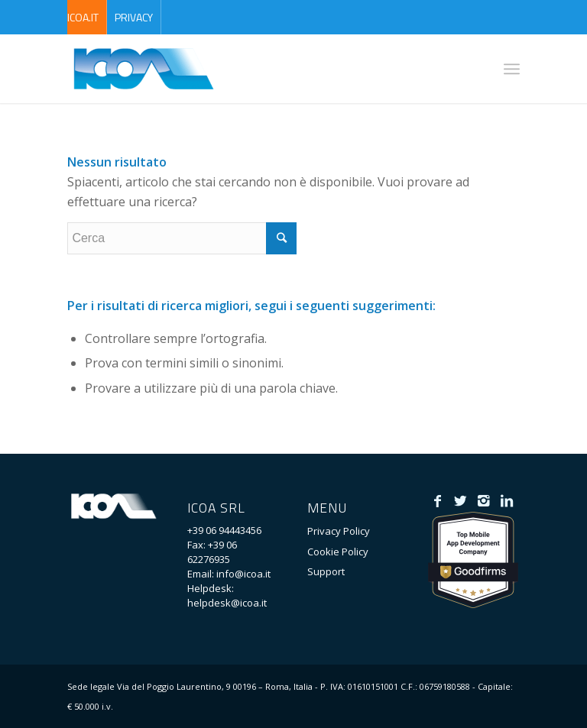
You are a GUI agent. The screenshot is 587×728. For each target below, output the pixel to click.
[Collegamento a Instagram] (483, 500)
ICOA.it (83, 17)
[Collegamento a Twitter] (461, 500)
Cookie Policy (338, 552)
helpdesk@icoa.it (227, 603)
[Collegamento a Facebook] (438, 500)
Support (326, 571)
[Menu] (512, 69)
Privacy (134, 17)
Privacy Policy (339, 531)
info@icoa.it (243, 574)
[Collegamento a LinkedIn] (506, 500)
